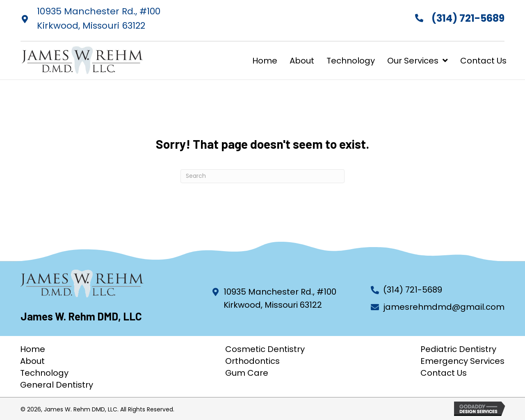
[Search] (262, 176)
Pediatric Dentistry (458, 349)
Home (33, 349)
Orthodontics (252, 361)
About (32, 361)
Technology (44, 373)
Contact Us (444, 373)
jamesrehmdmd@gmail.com (444, 307)
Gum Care (247, 373)
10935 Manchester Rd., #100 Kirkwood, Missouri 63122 (280, 298)
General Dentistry (57, 385)
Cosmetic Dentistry (265, 349)
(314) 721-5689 (468, 18)
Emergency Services (462, 361)
